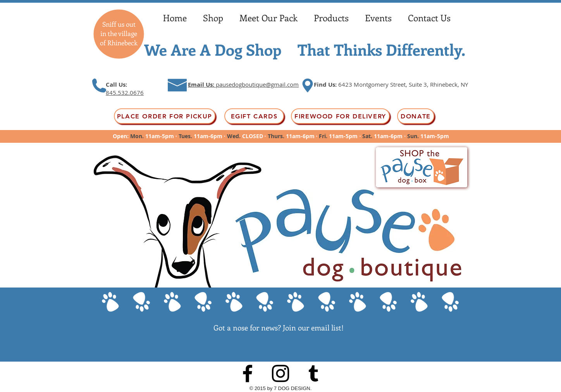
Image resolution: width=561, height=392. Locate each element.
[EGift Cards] (254, 116)
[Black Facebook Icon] (248, 373)
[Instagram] (280, 373)
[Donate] (416, 116)
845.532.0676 (125, 92)
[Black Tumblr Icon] (313, 373)
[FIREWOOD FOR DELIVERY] (340, 116)
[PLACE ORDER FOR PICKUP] (165, 116)
